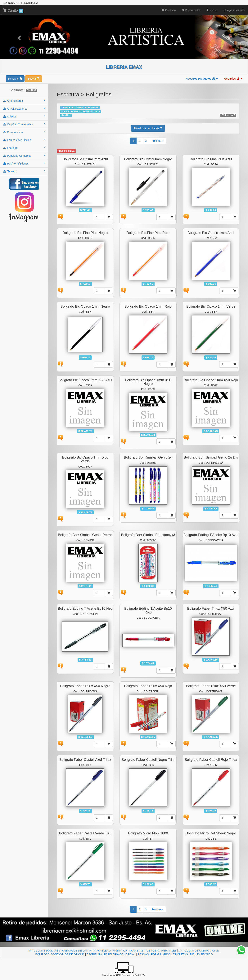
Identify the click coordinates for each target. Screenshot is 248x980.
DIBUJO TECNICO (201, 954)
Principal (15, 79)
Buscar (33, 79)
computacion (24, 132)
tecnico (24, 171)
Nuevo (212, 10)
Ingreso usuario (234, 10)
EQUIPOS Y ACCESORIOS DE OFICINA (60, 954)
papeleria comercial (24, 156)
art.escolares (24, 101)
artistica (24, 116)
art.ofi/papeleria (24, 108)
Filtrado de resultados (148, 128)
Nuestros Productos (202, 79)
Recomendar (191, 10)
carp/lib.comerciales (24, 124)
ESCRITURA (94, 954)
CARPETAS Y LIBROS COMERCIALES (153, 951)
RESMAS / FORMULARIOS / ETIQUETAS (163, 954)
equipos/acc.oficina (24, 140)
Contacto (169, 10)
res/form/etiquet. (24, 163)
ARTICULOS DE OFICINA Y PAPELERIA (87, 951)
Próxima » (158, 141)
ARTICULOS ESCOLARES (44, 951)
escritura (24, 148)
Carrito (13, 11)
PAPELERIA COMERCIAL (120, 954)
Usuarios (233, 79)
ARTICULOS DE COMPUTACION (199, 951)
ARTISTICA (120, 951)
